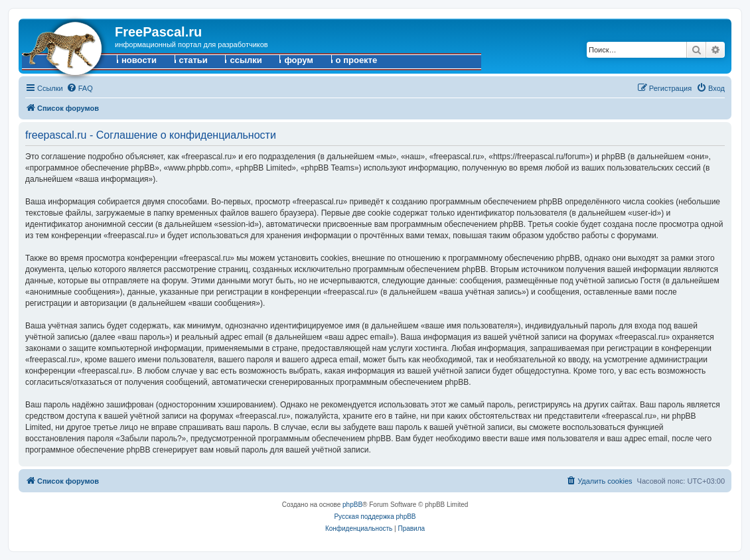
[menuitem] (80, 88)
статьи (193, 60)
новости (139, 60)
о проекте (357, 60)
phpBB (352, 505)
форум (299, 60)
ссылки (246, 60)
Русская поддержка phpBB (375, 517)
